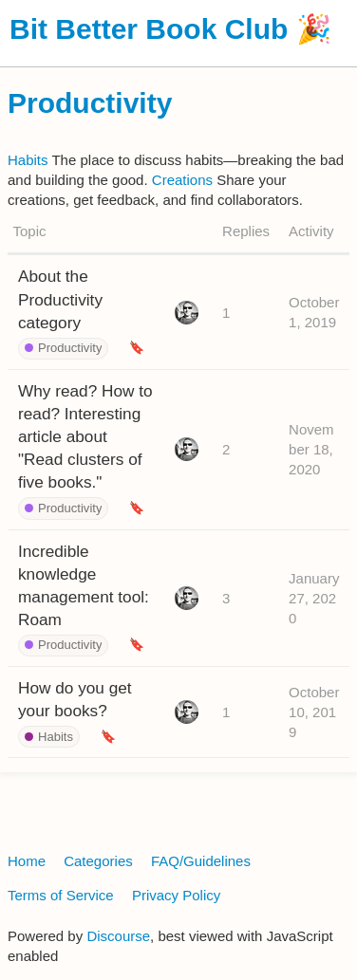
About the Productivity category (60, 299)
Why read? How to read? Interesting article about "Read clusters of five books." (85, 437)
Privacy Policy (176, 895)
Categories (98, 861)
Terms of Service (61, 895)
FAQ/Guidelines (201, 861)
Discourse (118, 936)
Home (27, 861)
